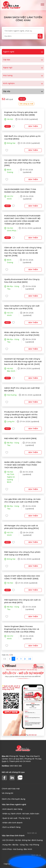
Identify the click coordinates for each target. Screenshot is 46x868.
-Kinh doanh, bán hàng (12, 809)
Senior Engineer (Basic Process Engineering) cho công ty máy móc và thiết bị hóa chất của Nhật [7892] (22, 629)
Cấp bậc (23, 60)
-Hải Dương (17, 849)
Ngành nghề (23, 52)
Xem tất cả (32, 833)
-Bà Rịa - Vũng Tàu (20, 845)
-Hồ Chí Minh (8, 840)
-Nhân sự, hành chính (12, 814)
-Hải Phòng (34, 845)
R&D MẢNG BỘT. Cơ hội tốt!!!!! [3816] (20, 438)
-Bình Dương (37, 840)
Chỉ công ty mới (26, 104)
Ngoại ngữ (23, 68)
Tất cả (22, 99)
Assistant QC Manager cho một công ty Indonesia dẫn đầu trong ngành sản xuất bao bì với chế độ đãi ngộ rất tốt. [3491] (23, 362)
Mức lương (23, 75)
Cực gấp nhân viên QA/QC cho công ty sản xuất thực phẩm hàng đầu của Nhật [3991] (22, 163)
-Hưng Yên (7, 845)
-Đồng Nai (26, 840)
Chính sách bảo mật (11, 789)
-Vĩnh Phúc (7, 849)
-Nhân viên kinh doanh (12, 823)
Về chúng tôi (7, 793)
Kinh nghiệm (23, 83)
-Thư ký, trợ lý (24, 818)
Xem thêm (33, 126)
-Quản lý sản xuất (10, 818)
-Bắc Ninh (28, 849)
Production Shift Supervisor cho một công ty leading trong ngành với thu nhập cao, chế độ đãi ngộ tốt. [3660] (21, 415)
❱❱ (30, 659)
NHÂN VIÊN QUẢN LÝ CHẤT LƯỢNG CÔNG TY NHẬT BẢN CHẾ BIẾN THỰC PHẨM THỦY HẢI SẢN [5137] (23, 465)
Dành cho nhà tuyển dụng (13, 799)
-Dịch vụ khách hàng (11, 827)
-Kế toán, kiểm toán (30, 814)
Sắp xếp (23, 91)
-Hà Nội (18, 840)
